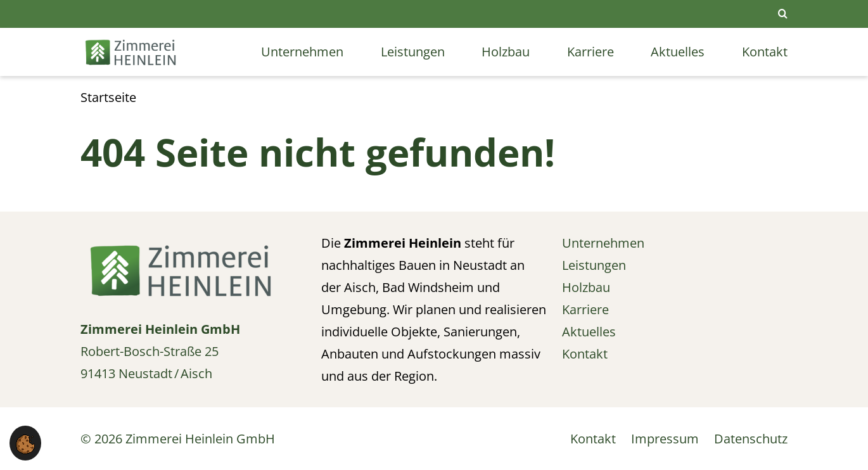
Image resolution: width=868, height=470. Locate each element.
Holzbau (506, 52)
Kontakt (765, 52)
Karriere (590, 52)
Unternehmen (302, 52)
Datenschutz (751, 439)
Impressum (665, 439)
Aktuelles (678, 52)
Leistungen (413, 52)
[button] (25, 443)
